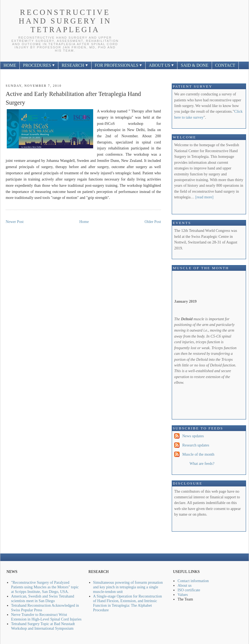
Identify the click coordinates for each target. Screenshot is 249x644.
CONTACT (225, 65)
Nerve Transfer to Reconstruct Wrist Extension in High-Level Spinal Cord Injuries (46, 617)
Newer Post (15, 222)
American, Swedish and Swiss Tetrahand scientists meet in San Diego (43, 598)
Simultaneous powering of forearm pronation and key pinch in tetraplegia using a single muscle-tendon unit (128, 587)
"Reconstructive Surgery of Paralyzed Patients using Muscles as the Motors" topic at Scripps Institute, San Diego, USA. (45, 587)
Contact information (193, 581)
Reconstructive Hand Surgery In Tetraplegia (65, 21)
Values (183, 595)
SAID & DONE (194, 65)
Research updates (196, 445)
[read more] (204, 197)
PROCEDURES (39, 65)
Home (84, 222)
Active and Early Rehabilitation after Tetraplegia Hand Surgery (73, 98)
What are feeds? (202, 463)
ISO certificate (189, 590)
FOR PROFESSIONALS (118, 65)
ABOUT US (161, 65)
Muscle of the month (198, 454)
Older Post (153, 222)
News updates (193, 436)
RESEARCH (75, 65)
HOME (10, 65)
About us (184, 585)
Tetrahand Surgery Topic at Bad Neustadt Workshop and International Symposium (43, 626)
